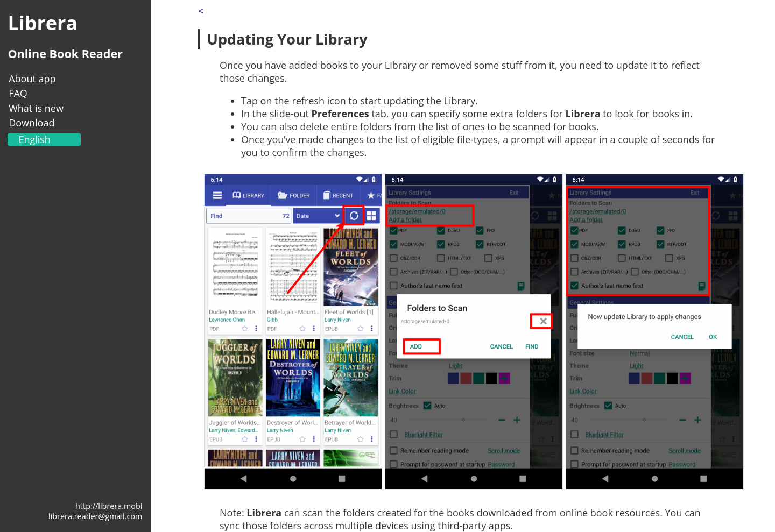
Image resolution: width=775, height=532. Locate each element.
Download (31, 123)
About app (32, 79)
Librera (43, 23)
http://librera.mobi (109, 506)
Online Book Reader (65, 54)
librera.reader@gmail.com (95, 516)
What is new (36, 108)
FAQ (18, 93)
